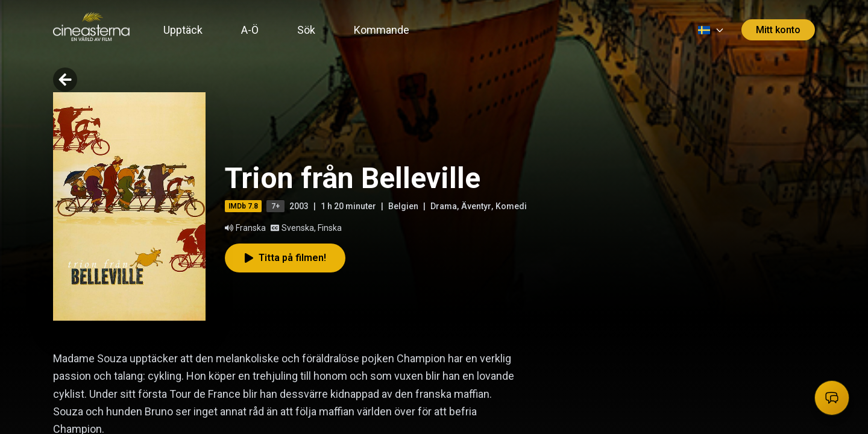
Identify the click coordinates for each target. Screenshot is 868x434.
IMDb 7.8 (243, 206)
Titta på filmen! (285, 258)
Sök (306, 30)
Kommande (382, 30)
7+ (275, 206)
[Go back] (65, 80)
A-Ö (250, 30)
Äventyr (476, 206)
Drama (444, 206)
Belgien (403, 206)
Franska (245, 228)
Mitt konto (778, 30)
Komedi (511, 206)
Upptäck (183, 30)
